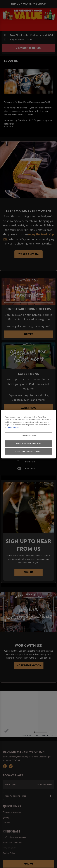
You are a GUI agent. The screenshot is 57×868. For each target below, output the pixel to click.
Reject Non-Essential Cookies (29, 443)
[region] (28, 434)
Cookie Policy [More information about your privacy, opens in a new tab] (14, 427)
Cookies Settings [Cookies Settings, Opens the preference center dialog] (28, 435)
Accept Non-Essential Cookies (28, 451)
